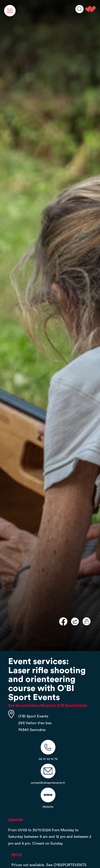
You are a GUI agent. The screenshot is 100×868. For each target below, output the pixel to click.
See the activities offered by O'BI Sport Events (48, 705)
